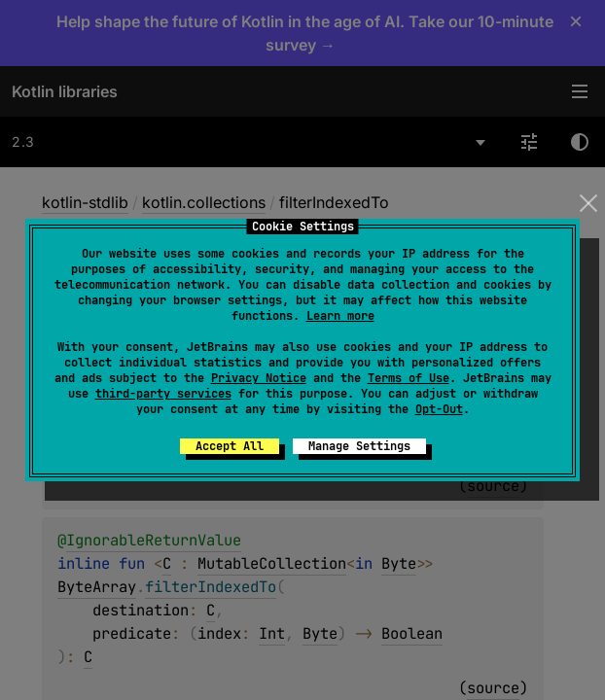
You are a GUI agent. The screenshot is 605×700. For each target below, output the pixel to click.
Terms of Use (409, 378)
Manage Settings (359, 446)
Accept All (230, 446)
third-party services (163, 394)
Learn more (340, 316)
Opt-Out (439, 409)
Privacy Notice (259, 378)
